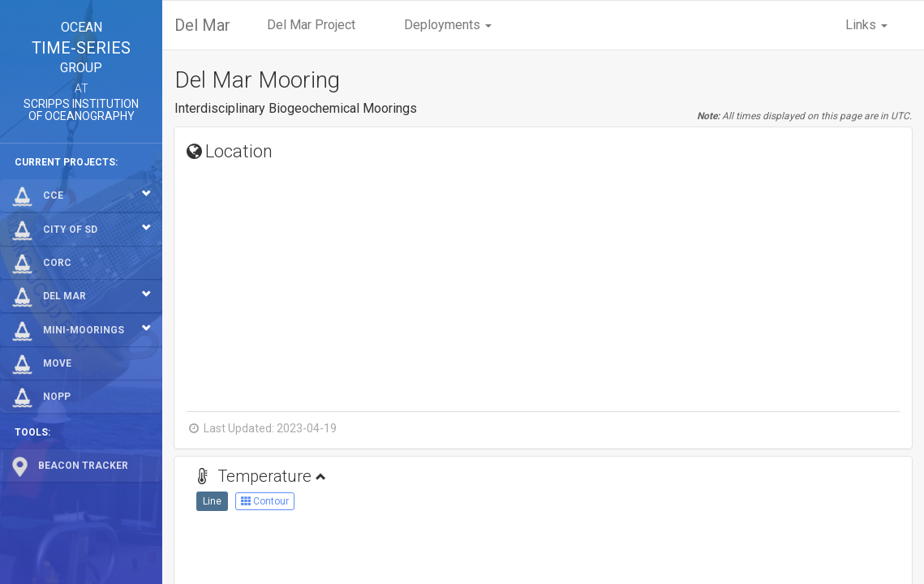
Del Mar (202, 25)
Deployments (448, 25)
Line (212, 501)
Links (866, 25)
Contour (265, 501)
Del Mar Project (311, 25)
